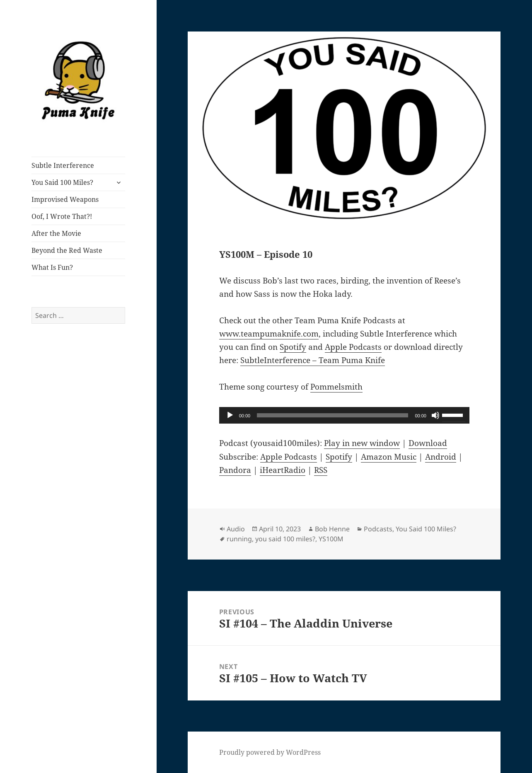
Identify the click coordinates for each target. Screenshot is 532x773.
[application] (344, 415)
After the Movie (56, 233)
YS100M (331, 539)
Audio (236, 529)
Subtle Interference (63, 165)
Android (441, 457)
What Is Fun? (52, 267)
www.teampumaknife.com (269, 334)
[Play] (230, 415)
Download (428, 443)
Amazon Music (389, 457)
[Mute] (435, 415)
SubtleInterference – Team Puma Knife (313, 360)
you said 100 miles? (285, 539)
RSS (321, 470)
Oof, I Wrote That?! (62, 216)
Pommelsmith (336, 387)
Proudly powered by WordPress (270, 752)
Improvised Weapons (65, 199)
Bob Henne (332, 529)
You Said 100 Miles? (62, 182)
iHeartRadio (283, 470)
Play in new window (362, 443)
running (239, 539)
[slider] (332, 415)
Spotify (293, 347)
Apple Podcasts (353, 347)
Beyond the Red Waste (67, 250)
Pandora (235, 470)
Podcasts (378, 529)
